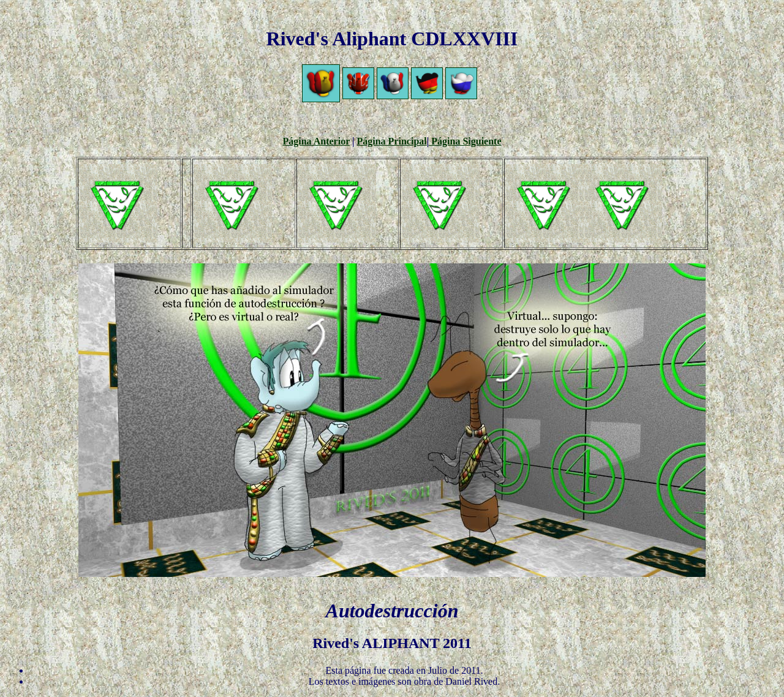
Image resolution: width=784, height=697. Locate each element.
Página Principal (392, 141)
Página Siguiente (465, 141)
